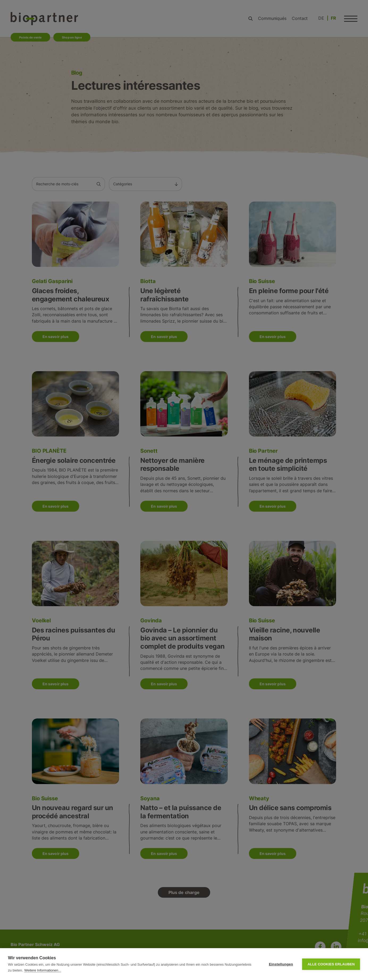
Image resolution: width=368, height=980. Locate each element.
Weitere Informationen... (43, 970)
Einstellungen (281, 964)
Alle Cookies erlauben (331, 964)
